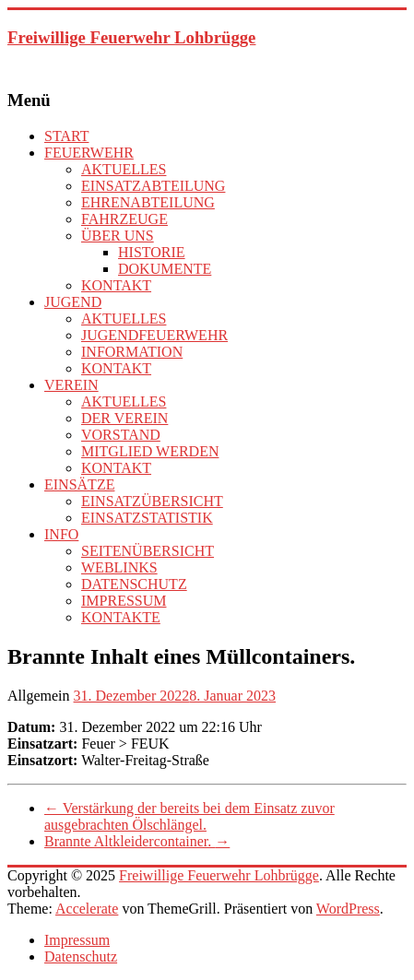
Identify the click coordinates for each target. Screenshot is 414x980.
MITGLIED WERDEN (150, 451)
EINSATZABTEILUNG (153, 186)
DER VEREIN (124, 418)
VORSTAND (121, 435)
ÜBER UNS (118, 236)
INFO (61, 534)
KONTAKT (116, 285)
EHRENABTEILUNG (148, 202)
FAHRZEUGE (124, 219)
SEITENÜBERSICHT (148, 551)
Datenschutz (81, 956)
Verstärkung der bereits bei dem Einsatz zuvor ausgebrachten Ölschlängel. (189, 816)
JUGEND (73, 302)
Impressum (77, 940)
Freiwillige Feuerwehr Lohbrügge (131, 37)
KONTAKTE (121, 617)
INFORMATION (132, 352)
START (66, 136)
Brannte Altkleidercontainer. (137, 841)
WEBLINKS (119, 567)
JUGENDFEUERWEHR (154, 335)
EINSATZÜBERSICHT (152, 501)
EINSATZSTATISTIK (147, 518)
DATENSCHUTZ (134, 584)
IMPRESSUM (124, 601)
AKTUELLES (124, 169)
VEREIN (71, 385)
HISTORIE (152, 252)
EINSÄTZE (79, 484)
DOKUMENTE (165, 269)
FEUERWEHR (89, 153)
